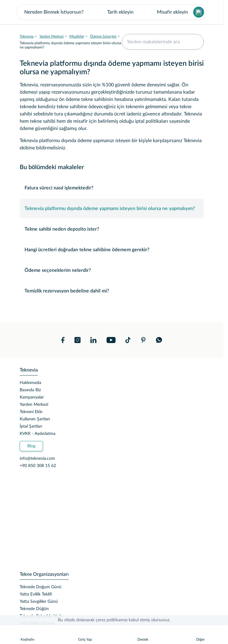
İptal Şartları (31, 451)
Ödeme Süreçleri (103, 61)
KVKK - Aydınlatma (38, 458)
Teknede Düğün (34, 633)
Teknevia (27, 61)
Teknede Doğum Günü (41, 611)
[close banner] (23, 12)
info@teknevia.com (37, 483)
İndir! (192, 12)
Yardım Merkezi (51, 61)
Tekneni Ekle (31, 436)
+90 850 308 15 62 (38, 490)
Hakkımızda (30, 407)
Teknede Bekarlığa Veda (41, 640)
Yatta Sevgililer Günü (39, 626)
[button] (112, 36)
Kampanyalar (32, 422)
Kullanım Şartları (35, 443)
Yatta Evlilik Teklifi (36, 619)
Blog (31, 470)
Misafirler (77, 61)
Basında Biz (30, 414)
